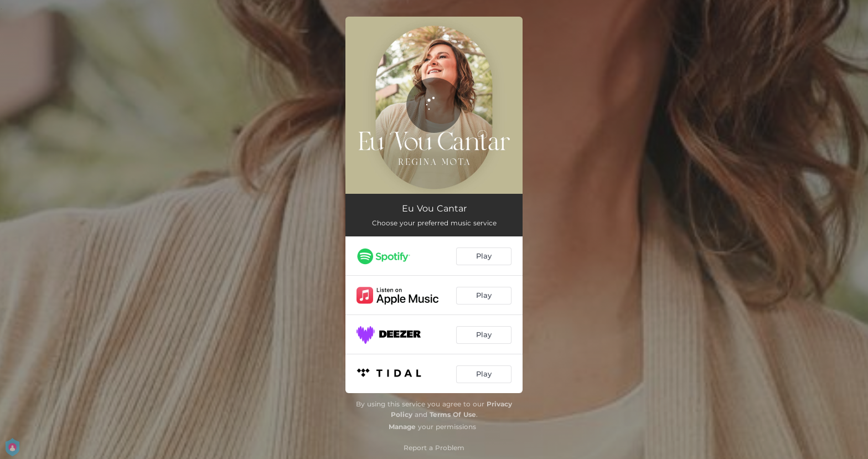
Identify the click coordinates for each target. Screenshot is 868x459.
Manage (402, 427)
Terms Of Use (453, 414)
